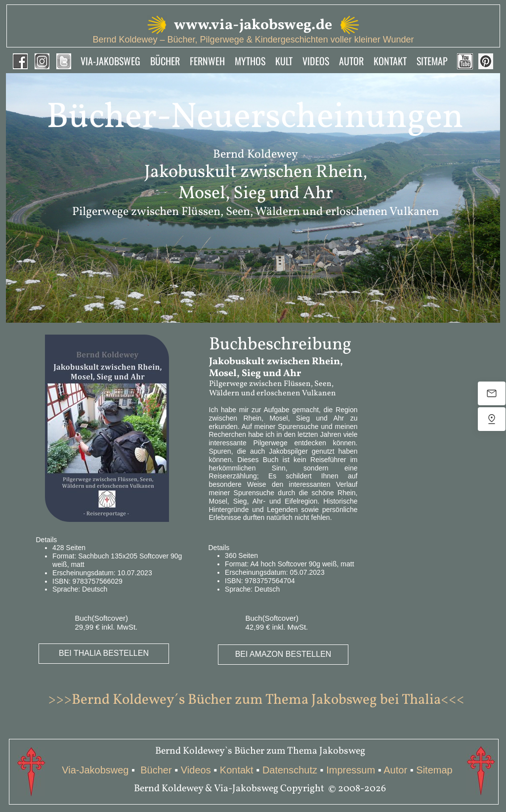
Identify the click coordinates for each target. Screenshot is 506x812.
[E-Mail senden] (492, 393)
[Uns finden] (492, 419)
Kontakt (237, 770)
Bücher (157, 770)
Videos (196, 770)
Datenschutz (290, 770)
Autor (395, 770)
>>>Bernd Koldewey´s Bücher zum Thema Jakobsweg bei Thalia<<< (256, 700)
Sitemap (434, 770)
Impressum (351, 770)
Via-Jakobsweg (95, 770)
